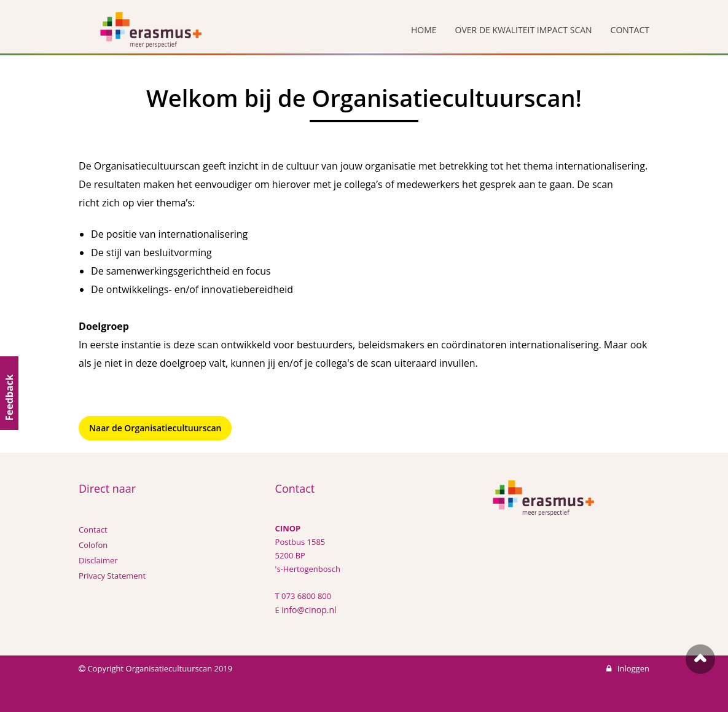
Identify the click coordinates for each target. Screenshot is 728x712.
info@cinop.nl (309, 610)
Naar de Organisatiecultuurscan (155, 428)
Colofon (93, 545)
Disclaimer (98, 560)
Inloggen (628, 668)
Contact (93, 530)
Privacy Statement (112, 576)
